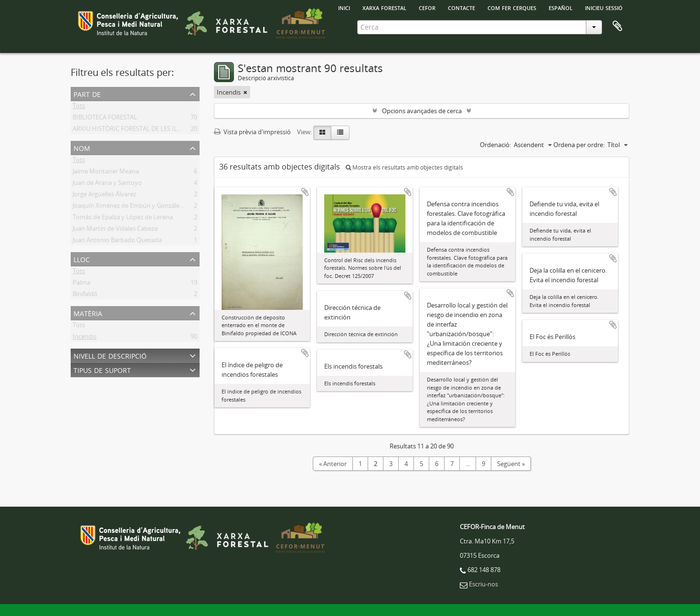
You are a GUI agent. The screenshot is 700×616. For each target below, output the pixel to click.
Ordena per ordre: (579, 145)
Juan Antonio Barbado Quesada (117, 242)
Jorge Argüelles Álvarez (104, 196)
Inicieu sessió (604, 7)
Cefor (427, 7)
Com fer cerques (512, 7)
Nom (82, 147)
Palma (81, 284)
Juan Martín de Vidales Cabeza (115, 230)
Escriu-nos (483, 584)
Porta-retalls (617, 26)
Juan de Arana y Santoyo (107, 184)
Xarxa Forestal (384, 7)
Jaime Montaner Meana (106, 173)
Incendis (85, 338)
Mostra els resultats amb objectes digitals (404, 167)
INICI (344, 7)
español (561, 7)
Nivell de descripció (110, 355)
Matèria (88, 313)
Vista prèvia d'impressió (252, 132)
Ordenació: (495, 145)
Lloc (82, 259)
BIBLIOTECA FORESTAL (105, 119)
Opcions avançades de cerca (422, 111)
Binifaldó (85, 296)
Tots (79, 107)
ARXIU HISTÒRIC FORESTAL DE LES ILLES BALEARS (143, 130)
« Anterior (333, 464)
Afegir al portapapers (305, 192)
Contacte (461, 7)
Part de (87, 93)
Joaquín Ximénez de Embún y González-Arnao (137, 207)
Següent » (511, 464)
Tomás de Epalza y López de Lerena (123, 219)
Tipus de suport (102, 369)
